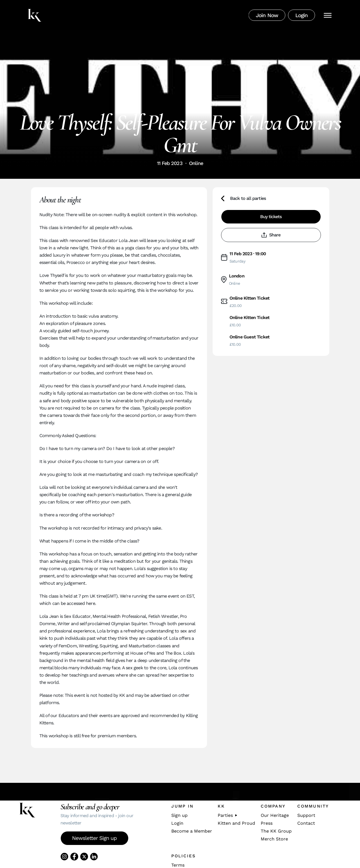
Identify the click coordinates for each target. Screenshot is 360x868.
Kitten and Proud (236, 823)
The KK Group (276, 831)
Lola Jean (128, 240)
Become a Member (192, 831)
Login (177, 823)
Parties (227, 815)
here (91, 603)
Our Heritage (275, 815)
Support (306, 815)
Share (271, 235)
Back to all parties (244, 198)
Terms (178, 865)
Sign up (179, 815)
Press (267, 823)
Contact (306, 823)
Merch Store (274, 839)
